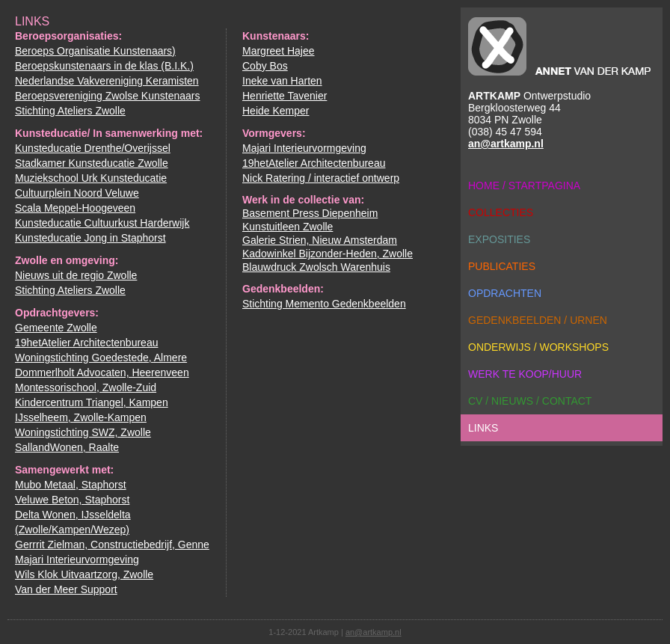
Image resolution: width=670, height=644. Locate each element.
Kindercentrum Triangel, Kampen (92, 402)
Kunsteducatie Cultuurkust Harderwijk (102, 223)
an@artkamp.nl (506, 144)
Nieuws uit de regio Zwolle (76, 275)
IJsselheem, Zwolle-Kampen (81, 417)
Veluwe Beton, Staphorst (72, 500)
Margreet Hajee (279, 51)
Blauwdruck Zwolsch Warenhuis (316, 267)
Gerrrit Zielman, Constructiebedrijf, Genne (112, 545)
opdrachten (505, 293)
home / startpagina (524, 185)
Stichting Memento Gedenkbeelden (324, 304)
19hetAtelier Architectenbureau (86, 343)
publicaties (502, 266)
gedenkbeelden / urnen (538, 320)
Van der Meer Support (66, 589)
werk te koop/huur (525, 374)
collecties (501, 212)
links (483, 428)
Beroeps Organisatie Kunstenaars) (95, 51)
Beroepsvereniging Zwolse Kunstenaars (107, 96)
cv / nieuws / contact (530, 401)
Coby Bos (265, 66)
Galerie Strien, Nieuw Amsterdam (320, 240)
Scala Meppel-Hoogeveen (75, 208)
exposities (499, 239)
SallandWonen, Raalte (67, 447)
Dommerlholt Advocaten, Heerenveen (102, 372)
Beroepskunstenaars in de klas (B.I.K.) (104, 66)
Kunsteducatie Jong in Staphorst (90, 238)
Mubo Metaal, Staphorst (71, 485)
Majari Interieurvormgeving (77, 559)
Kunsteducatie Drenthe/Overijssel (93, 148)
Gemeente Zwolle (56, 328)
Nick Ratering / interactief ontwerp (321, 178)
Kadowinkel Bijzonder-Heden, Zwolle (328, 254)
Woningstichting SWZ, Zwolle (83, 432)
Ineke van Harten (282, 81)
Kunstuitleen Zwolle (288, 227)
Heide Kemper (276, 111)
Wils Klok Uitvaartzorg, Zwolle (84, 574)
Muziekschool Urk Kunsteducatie (91, 178)
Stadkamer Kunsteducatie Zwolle (92, 163)
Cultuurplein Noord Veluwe (77, 193)
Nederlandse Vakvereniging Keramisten (107, 81)
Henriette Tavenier (285, 96)
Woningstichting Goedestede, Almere (101, 358)
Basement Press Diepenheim (310, 213)
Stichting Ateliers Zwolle (70, 111)
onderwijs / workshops (538, 347)
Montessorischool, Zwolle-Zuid (86, 387)
